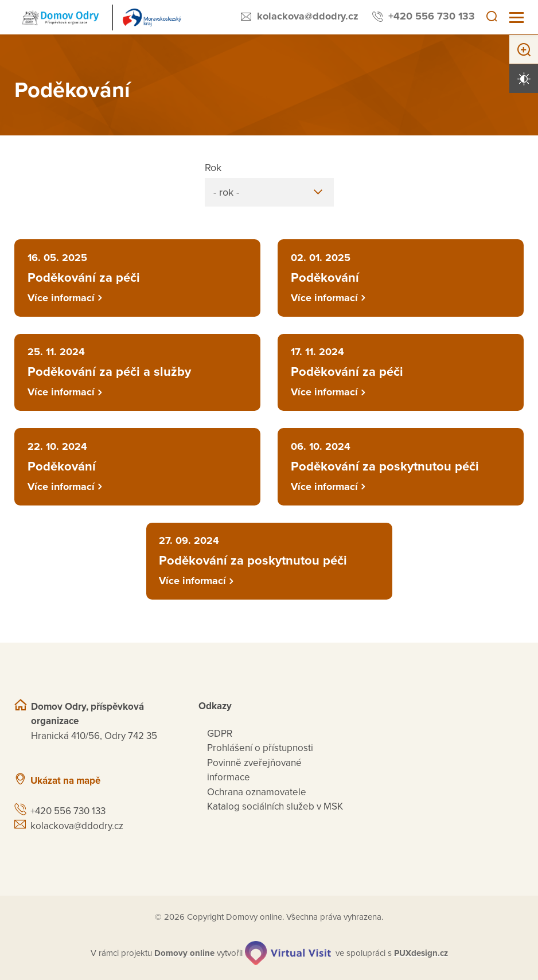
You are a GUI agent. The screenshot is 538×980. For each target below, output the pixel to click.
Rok (213, 168)
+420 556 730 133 (432, 16)
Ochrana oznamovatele (257, 792)
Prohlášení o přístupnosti (260, 748)
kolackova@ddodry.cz (308, 16)
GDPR (220, 734)
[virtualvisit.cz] (288, 953)
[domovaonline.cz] (184, 953)
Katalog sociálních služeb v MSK (275, 806)
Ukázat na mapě (65, 781)
